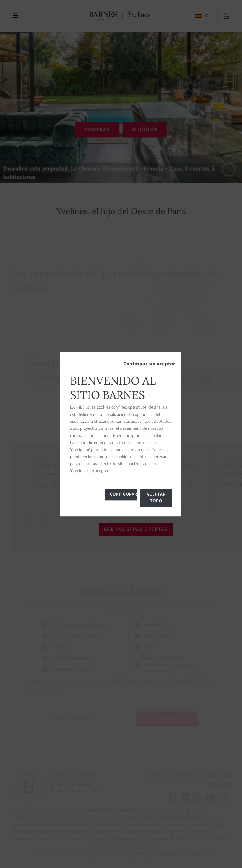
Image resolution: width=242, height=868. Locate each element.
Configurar (123, 494)
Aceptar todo (156, 498)
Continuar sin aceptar (149, 364)
